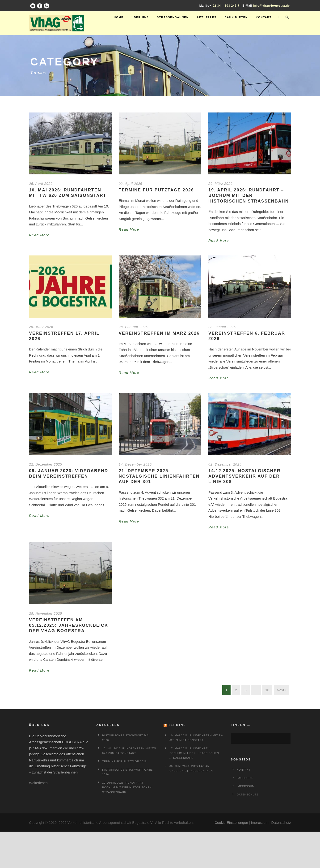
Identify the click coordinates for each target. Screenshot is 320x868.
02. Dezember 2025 (225, 464)
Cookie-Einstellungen (231, 823)
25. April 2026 (41, 184)
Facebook (245, 778)
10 (267, 690)
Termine (177, 725)
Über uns (140, 17)
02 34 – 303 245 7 (226, 6)
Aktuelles (207, 17)
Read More (39, 235)
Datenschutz (248, 795)
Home (119, 17)
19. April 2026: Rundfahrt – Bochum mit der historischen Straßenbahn (249, 196)
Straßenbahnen (173, 17)
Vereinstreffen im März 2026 (159, 333)
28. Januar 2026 (222, 327)
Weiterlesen (38, 783)
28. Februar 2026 (133, 327)
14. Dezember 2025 (135, 464)
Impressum (246, 786)
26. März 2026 (221, 184)
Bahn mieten (236, 17)
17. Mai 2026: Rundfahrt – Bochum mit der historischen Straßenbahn (194, 753)
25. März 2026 (41, 327)
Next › (282, 690)
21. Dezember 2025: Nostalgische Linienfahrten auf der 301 (159, 476)
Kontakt (264, 17)
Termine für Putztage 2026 (156, 190)
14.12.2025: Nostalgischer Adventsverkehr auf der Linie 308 (244, 476)
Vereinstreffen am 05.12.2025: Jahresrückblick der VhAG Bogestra (69, 625)
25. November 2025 (46, 613)
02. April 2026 (131, 184)
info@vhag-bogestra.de (272, 6)
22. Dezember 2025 (46, 464)
